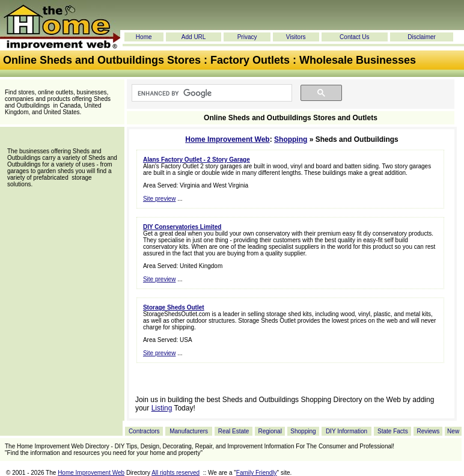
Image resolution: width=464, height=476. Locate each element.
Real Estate (234, 431)
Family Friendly (257, 473)
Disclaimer (422, 37)
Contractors (144, 431)
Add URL (194, 37)
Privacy (247, 37)
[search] (211, 93)
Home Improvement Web (227, 139)
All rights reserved (176, 473)
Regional (270, 431)
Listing (162, 408)
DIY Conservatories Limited (182, 227)
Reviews (428, 431)
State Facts (393, 431)
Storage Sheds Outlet (174, 307)
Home (144, 37)
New (453, 431)
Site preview (159, 199)
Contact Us (354, 37)
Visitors (296, 37)
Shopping (291, 139)
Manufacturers (189, 431)
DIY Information (346, 431)
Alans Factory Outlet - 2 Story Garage (197, 160)
